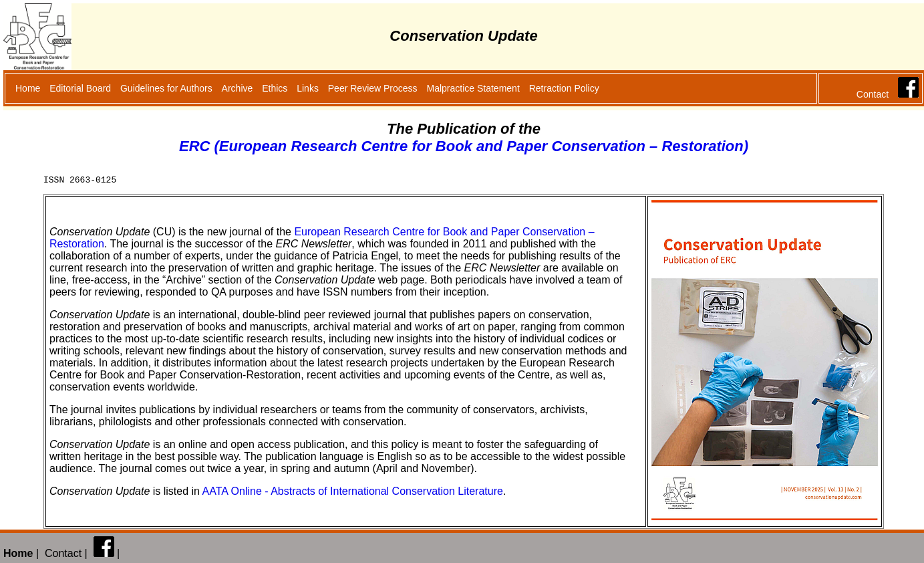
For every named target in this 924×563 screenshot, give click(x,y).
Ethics (275, 88)
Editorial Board (80, 88)
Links (308, 88)
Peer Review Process (373, 88)
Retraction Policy (564, 88)
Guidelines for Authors (166, 88)
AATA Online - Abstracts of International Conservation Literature (353, 493)
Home (28, 88)
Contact (873, 94)
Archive (238, 88)
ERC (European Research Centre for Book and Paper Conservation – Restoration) (464, 146)
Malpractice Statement (473, 88)
